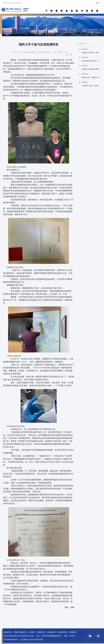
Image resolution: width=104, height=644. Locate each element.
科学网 (31, 632)
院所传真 (67, 8)
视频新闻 (97, 8)
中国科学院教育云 (20, 632)
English (13, 3)
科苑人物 (72, 8)
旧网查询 (73, 632)
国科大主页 (7, 3)
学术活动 (82, 8)
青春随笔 (87, 8)
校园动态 (77, 8)
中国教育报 (51, 632)
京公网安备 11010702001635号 (32, 640)
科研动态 (62, 8)
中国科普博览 (62, 632)
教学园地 (57, 8)
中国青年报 (40, 632)
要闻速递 (51, 8)
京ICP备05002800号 (10, 640)
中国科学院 (7, 632)
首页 (46, 8)
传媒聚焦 (92, 8)
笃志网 (18, 3)
